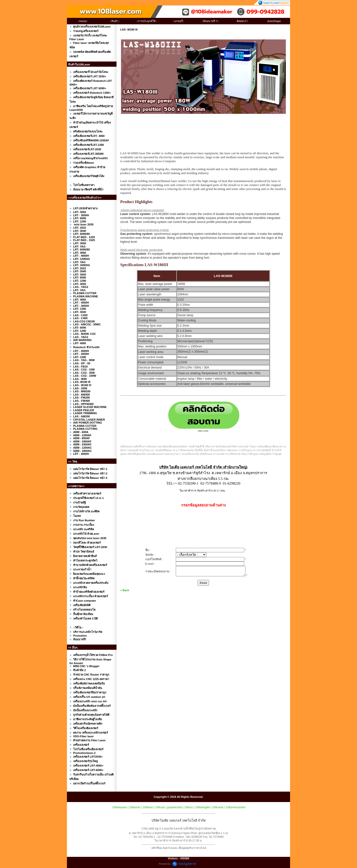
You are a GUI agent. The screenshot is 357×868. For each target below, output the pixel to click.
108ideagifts (203, 807)
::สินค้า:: (115, 21)
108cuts (160, 807)
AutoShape (274, 21)
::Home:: (83, 21)
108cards (218, 807)
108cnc (189, 807)
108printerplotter (236, 807)
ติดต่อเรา (242, 21)
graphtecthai (175, 807)
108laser (148, 807)
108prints (135, 807)
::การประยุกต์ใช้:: (147, 21)
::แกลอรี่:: (178, 21)
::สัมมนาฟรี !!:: (210, 21)
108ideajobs (120, 807)
